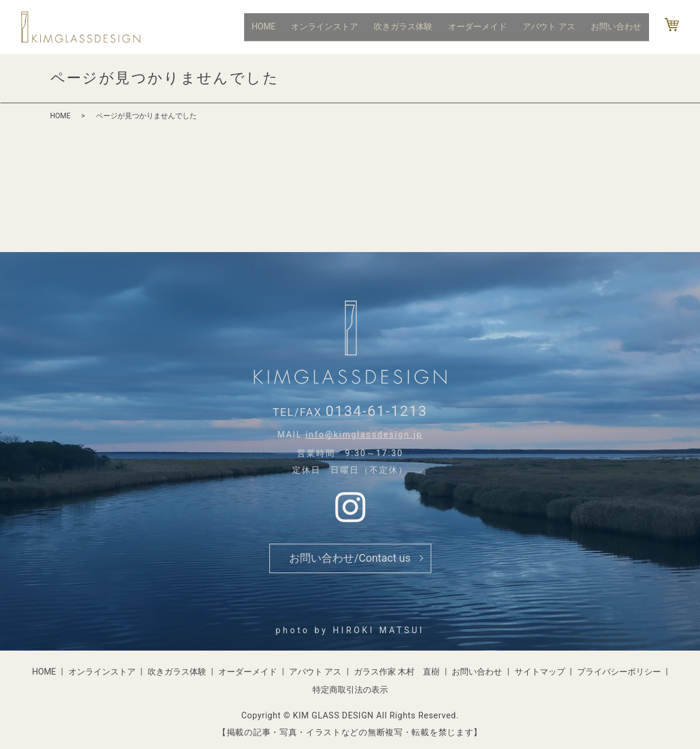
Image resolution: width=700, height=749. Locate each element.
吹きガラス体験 (411, 26)
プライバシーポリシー (619, 672)
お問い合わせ (617, 26)
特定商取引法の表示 (350, 690)
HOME (276, 26)
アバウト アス (552, 26)
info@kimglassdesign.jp (364, 435)
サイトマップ (540, 672)
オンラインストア (335, 26)
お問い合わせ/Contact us (350, 558)
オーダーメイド (483, 26)
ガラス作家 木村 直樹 (397, 672)
